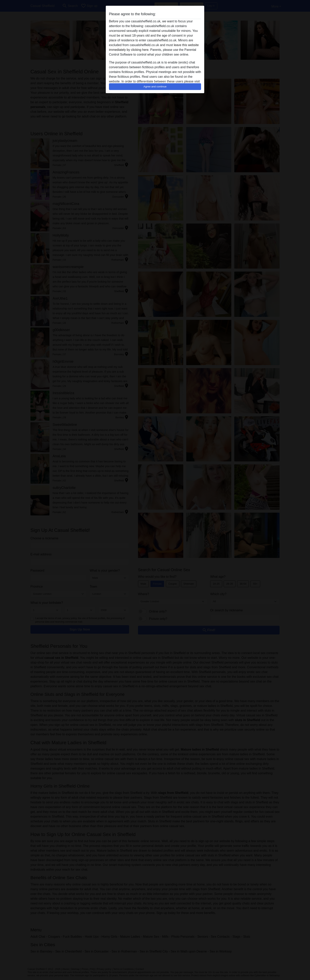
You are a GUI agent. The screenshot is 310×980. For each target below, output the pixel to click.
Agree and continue (155, 87)
